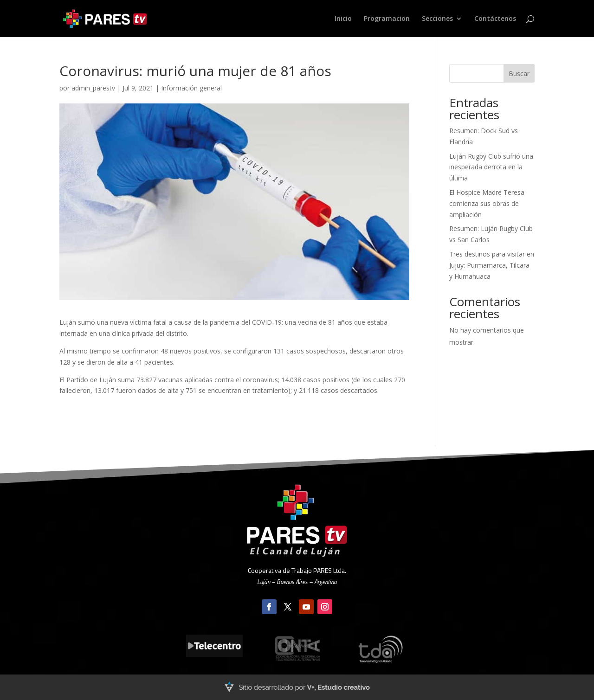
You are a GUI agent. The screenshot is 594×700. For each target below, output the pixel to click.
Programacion (387, 19)
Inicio (343, 19)
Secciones (437, 19)
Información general (191, 88)
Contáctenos (495, 19)
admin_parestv (93, 88)
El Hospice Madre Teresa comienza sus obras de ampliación (487, 203)
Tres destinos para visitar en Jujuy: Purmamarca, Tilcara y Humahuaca (492, 265)
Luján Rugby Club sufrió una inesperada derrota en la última (491, 167)
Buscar (519, 74)
